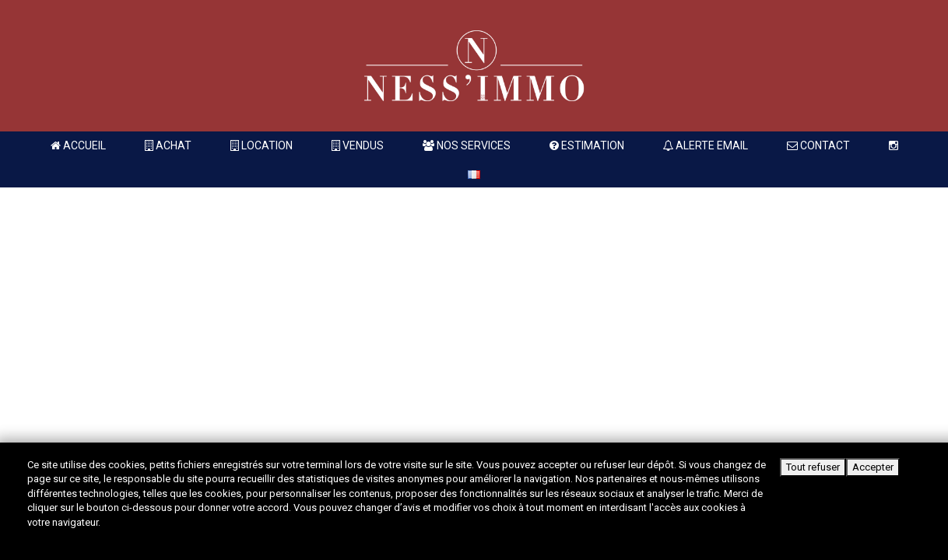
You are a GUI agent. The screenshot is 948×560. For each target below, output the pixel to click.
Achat (168, 145)
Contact (818, 145)
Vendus (358, 145)
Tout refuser (813, 467)
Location (262, 145)
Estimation (587, 145)
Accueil (78, 145)
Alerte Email (706, 145)
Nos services (467, 145)
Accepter (873, 467)
